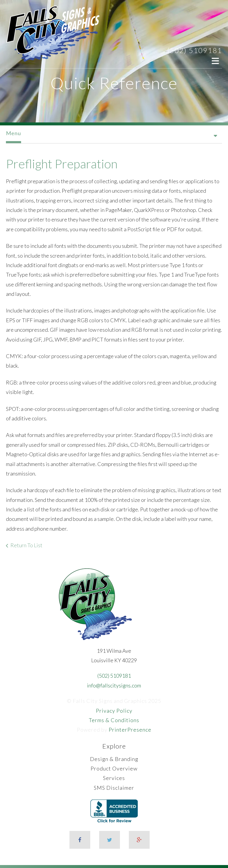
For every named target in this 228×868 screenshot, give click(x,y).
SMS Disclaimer (114, 788)
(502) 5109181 (195, 50)
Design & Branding (114, 759)
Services (114, 778)
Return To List (26, 545)
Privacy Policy (114, 711)
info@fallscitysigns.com (114, 685)
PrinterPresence (130, 730)
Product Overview (114, 768)
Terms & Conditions (114, 720)
